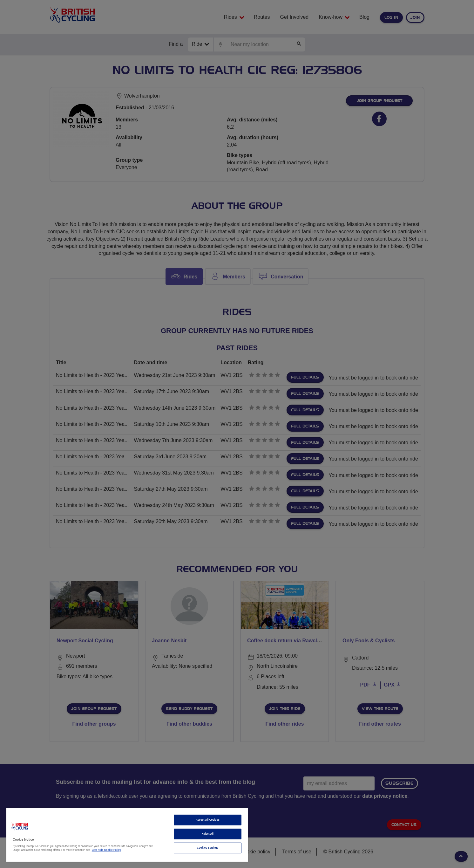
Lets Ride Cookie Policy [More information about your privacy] (106, 850)
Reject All (208, 834)
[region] (127, 835)
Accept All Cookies (208, 820)
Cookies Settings (208, 848)
